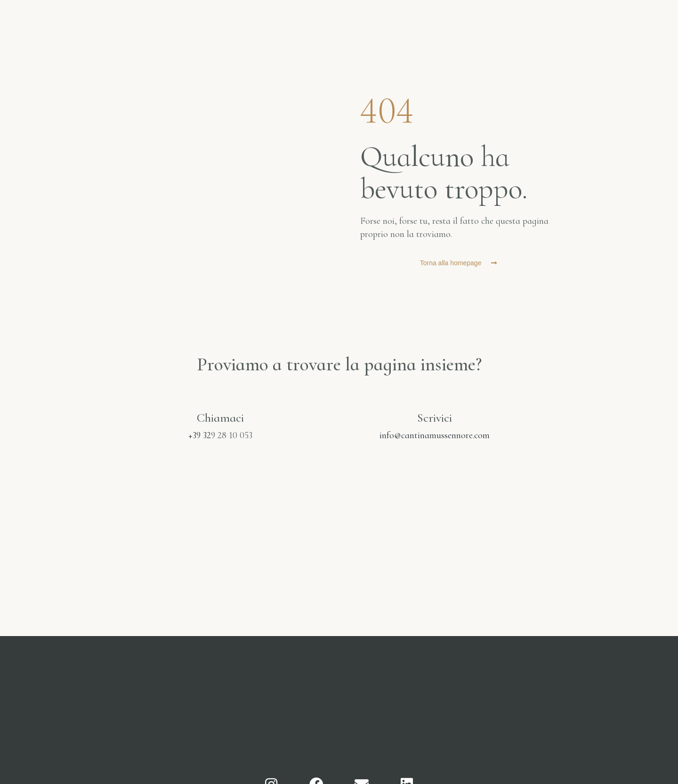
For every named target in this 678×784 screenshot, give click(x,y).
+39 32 (200, 435)
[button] (459, 263)
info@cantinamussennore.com (435, 435)
